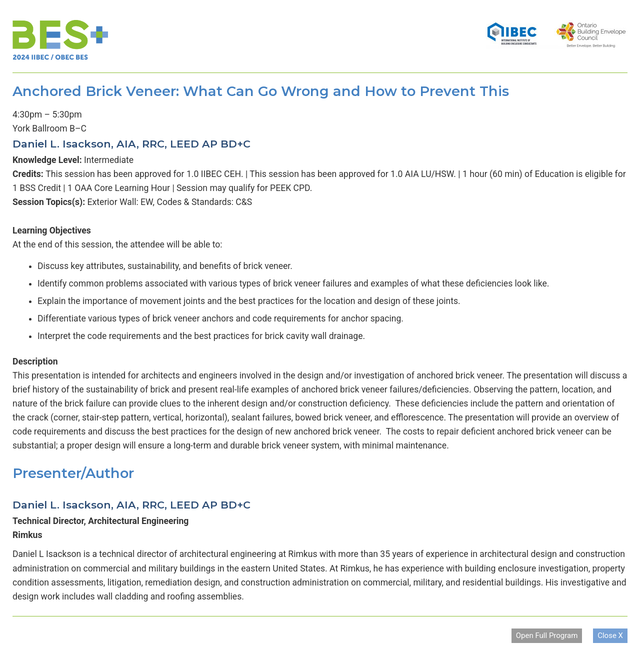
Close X (610, 635)
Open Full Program (547, 635)
